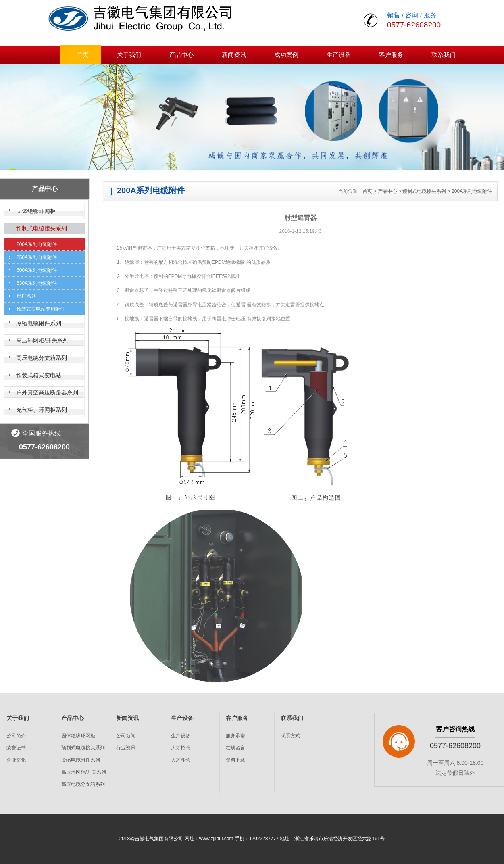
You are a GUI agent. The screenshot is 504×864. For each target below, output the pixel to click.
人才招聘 (181, 748)
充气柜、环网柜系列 (42, 410)
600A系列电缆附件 (37, 270)
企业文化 (16, 760)
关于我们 (129, 55)
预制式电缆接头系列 (42, 228)
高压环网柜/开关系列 (42, 340)
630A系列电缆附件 (37, 283)
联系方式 (290, 736)
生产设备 (339, 55)
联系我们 (444, 55)
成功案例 (286, 55)
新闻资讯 (234, 55)
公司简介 (16, 736)
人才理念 (181, 760)
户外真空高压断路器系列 (47, 392)
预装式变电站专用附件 (41, 309)
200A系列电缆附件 (37, 244)
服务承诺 (235, 736)
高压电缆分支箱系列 (42, 358)
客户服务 (391, 55)
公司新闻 (126, 736)
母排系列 (26, 296)
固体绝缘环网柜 (36, 211)
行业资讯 (126, 748)
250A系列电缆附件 (37, 257)
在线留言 (235, 748)
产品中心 (181, 55)
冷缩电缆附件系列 (39, 323)
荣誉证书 (16, 748)
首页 (83, 55)
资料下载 (235, 760)
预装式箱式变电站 (39, 375)
